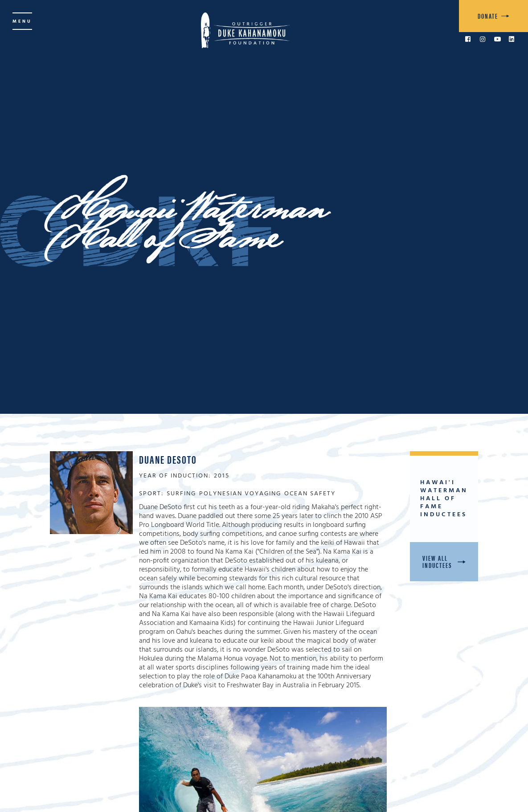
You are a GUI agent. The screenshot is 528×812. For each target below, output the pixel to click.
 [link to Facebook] (468, 39)
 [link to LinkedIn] (512, 39)
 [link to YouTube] (498, 39)
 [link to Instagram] (483, 39)
